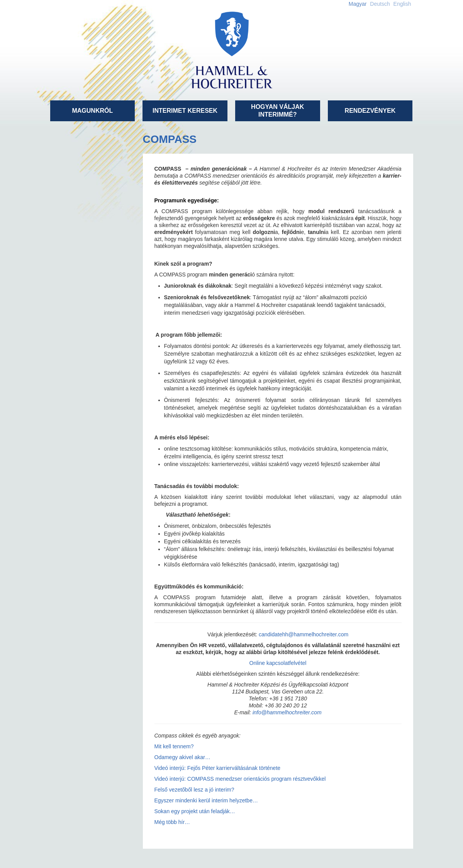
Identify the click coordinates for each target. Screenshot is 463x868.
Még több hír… (172, 822)
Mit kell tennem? (174, 746)
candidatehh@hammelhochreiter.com (304, 634)
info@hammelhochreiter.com (287, 712)
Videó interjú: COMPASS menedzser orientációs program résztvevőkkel (240, 779)
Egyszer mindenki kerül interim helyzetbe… (206, 800)
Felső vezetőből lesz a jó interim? (194, 790)
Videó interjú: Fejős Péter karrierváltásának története (218, 768)
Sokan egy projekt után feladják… (195, 811)
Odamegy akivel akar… (183, 757)
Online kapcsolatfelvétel (278, 663)
